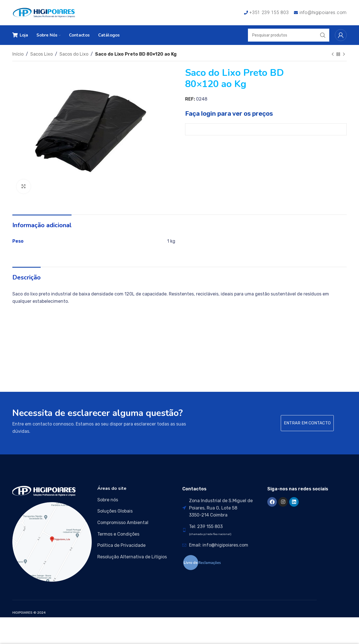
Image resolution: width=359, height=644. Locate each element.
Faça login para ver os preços (229, 114)
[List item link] (137, 500)
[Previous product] (333, 54)
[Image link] (44, 491)
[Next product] (344, 54)
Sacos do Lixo (74, 54)
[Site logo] (44, 12)
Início (18, 54)
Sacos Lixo (42, 54)
